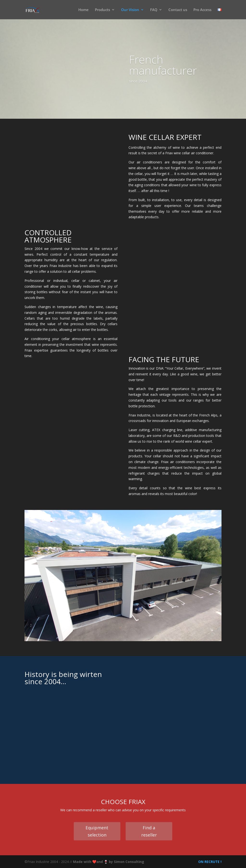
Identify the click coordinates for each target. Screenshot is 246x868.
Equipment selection (97, 831)
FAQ (154, 10)
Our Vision (130, 10)
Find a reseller (149, 831)
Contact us (178, 10)
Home (83, 10)
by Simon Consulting (126, 862)
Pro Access (202, 10)
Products (102, 10)
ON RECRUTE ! (209, 862)
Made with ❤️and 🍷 (91, 862)
